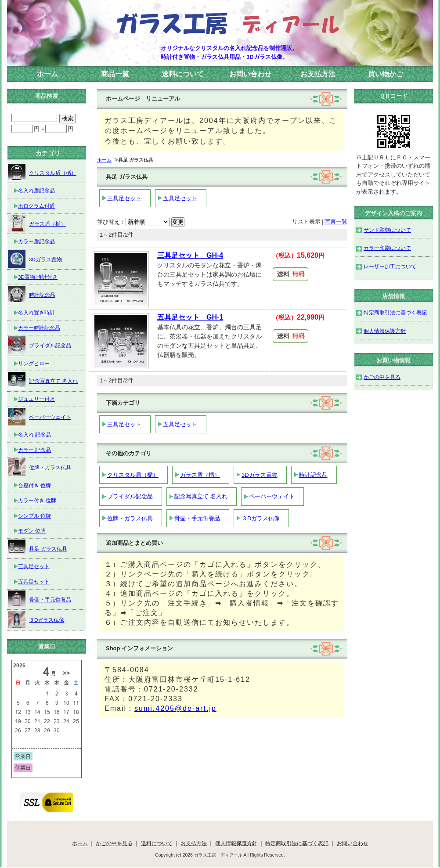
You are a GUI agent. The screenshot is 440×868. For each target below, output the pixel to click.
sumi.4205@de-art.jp (175, 708)
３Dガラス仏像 (261, 518)
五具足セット (180, 198)
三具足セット (124, 198)
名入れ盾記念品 (36, 190)
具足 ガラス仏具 (38, 548)
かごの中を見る (382, 377)
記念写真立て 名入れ (201, 496)
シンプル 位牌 (34, 516)
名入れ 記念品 (34, 434)
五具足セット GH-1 (190, 317)
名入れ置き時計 (36, 312)
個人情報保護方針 (385, 331)
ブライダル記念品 (130, 496)
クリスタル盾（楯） (133, 475)
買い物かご (386, 74)
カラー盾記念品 (36, 241)
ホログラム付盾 (36, 206)
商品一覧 (115, 74)
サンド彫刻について (387, 230)
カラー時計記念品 (39, 328)
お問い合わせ (250, 74)
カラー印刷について (387, 248)
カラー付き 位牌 (37, 500)
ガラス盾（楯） (200, 475)
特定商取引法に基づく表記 (395, 312)
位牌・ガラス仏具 (130, 518)
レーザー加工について (390, 266)
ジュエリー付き (36, 399)
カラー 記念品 (34, 450)
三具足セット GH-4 (190, 255)
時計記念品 (313, 475)
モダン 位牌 (32, 531)
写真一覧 (336, 222)
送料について (183, 74)
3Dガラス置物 (260, 475)
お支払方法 (318, 74)
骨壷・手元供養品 (197, 518)
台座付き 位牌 (34, 485)
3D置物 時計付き (38, 277)
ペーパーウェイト (272, 496)
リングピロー (34, 363)
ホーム (47, 74)
